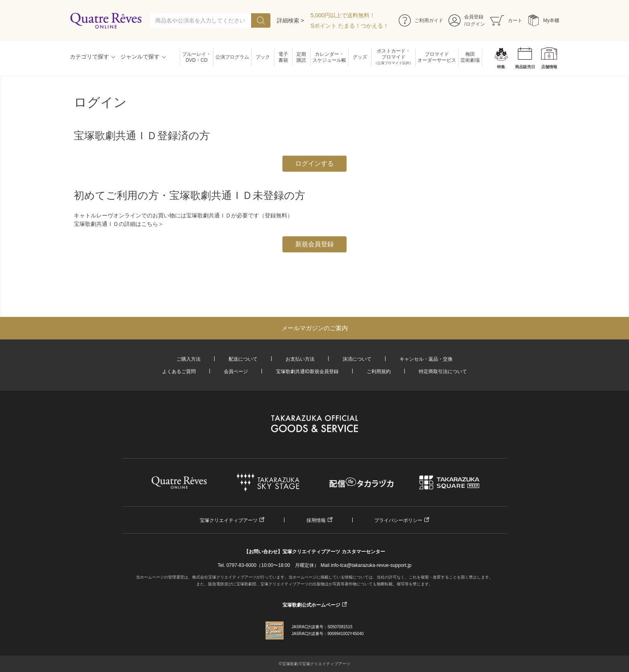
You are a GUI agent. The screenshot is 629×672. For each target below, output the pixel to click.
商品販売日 (525, 67)
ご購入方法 (189, 359)
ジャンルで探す (140, 57)
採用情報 (316, 520)
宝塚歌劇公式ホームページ (311, 605)
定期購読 (301, 57)
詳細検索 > (290, 20)
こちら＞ (152, 224)
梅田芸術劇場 (470, 57)
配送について (243, 359)
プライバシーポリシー (398, 520)
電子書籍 (283, 57)
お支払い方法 (300, 359)
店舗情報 (549, 67)
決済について (357, 359)
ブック (263, 57)
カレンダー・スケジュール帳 (329, 57)
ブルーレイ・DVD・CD (197, 57)
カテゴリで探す (89, 57)
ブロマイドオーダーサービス (437, 57)
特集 (501, 67)
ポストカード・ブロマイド (393, 57)
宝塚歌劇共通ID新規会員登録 (307, 372)
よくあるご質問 (179, 372)
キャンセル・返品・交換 (426, 359)
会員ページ (236, 372)
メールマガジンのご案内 (315, 328)
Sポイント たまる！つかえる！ (350, 26)
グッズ (360, 57)
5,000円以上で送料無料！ (343, 15)
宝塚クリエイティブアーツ (229, 520)
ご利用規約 (379, 372)
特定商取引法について (443, 372)
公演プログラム (232, 57)
